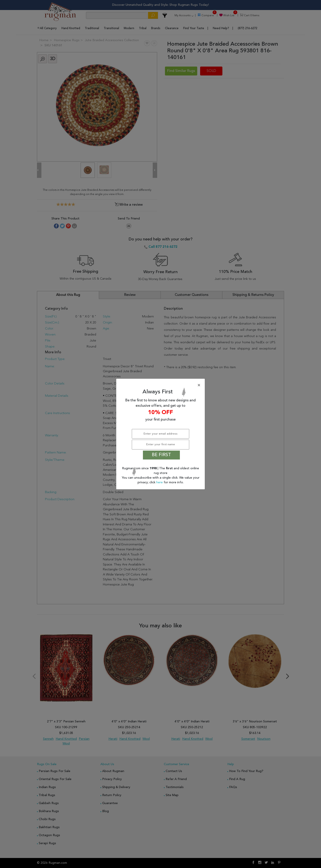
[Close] (161, 385)
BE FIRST (161, 455)
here (160, 482)
